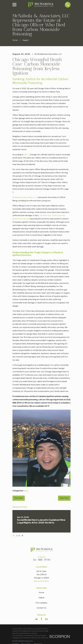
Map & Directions (41, 581)
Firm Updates (41, 603)
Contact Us (41, 608)
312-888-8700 (41, 560)
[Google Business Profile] (36, 619)
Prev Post (19, 498)
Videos (41, 598)
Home (41, 592)
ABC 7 (27, 155)
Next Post (64, 498)
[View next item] (23, 536)
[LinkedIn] (46, 619)
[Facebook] (41, 619)
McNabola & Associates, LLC (25, 197)
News (26, 491)
